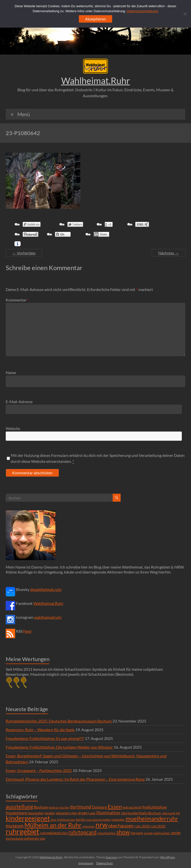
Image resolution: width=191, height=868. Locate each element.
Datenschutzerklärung (143, 11)
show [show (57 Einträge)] (123, 832)
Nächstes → (168, 253)
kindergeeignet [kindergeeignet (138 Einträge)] (28, 818)
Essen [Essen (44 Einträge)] (115, 807)
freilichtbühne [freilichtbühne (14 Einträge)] (155, 807)
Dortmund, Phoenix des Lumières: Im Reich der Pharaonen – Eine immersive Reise (75, 779)
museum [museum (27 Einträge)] (15, 826)
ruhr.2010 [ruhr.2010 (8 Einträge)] (142, 826)
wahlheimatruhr (48, 617)
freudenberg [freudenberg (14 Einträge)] (16, 813)
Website (13, 428)
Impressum (86, 863)
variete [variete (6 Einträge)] (148, 833)
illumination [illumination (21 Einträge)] (108, 813)
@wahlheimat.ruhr (46, 589)
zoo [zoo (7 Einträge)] (43, 838)
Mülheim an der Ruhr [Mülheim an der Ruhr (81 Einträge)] (53, 825)
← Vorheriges (24, 253)
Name (11, 372)
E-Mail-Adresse (19, 402)
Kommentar (17, 300)
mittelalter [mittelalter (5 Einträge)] (118, 820)
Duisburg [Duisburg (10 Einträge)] (99, 807)
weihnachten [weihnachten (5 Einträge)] (162, 833)
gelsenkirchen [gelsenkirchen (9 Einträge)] (67, 813)
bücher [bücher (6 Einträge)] (64, 807)
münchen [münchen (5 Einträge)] (89, 826)
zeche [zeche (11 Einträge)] (176, 833)
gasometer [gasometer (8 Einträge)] (36, 813)
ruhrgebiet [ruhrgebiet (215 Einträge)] (23, 831)
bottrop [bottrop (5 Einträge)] (54, 807)
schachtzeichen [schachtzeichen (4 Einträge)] (106, 833)
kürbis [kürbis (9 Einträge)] (81, 819)
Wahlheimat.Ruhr (96, 81)
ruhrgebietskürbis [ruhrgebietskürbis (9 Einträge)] (54, 833)
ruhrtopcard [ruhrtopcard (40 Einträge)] (82, 832)
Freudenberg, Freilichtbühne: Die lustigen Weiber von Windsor (59, 747)
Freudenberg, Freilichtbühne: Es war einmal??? (45, 738)
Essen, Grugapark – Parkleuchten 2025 (39, 770)
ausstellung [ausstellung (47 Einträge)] (19, 806)
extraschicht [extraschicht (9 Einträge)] (132, 807)
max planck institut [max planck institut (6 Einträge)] (98, 820)
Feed (27, 631)
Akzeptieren (95, 19)
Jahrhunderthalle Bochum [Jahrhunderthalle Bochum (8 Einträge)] (141, 813)
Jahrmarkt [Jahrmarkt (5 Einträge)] (169, 813)
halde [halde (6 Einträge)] (92, 813)
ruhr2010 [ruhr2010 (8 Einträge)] (158, 826)
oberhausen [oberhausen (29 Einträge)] (121, 826)
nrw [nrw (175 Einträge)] (101, 825)
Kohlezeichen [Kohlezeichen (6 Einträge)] (66, 820)
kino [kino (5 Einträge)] (54, 820)
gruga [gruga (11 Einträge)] (83, 813)
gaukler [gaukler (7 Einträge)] (50, 813)
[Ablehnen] (185, 14)
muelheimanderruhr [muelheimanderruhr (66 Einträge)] (152, 819)
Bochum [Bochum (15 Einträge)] (41, 807)
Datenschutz (105, 863)
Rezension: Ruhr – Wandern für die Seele (40, 730)
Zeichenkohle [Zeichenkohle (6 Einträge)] (15, 839)
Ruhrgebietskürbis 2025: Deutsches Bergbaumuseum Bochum (59, 721)
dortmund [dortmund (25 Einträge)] (81, 807)
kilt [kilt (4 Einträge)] (178, 813)
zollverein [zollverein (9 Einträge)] (32, 838)
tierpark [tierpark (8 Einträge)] (137, 833)
